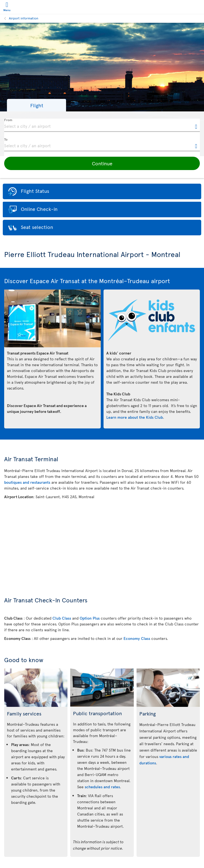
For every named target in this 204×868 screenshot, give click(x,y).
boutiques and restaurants (27, 482)
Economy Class (137, 638)
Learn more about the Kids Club (135, 417)
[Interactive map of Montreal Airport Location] (102, 542)
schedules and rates (102, 787)
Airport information (24, 18)
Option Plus (90, 618)
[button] (36, 105)
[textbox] (102, 125)
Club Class (62, 618)
